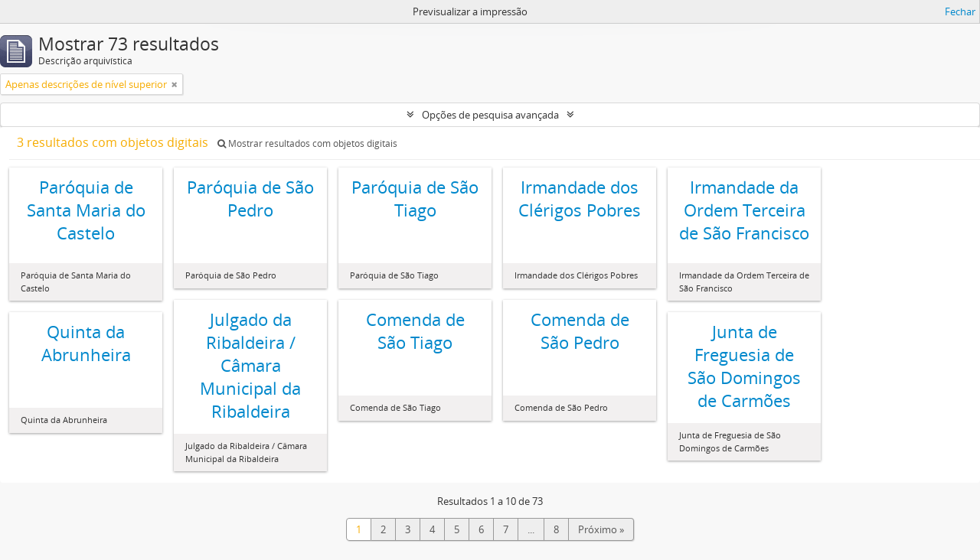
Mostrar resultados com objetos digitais (307, 143)
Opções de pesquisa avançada (490, 115)
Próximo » (601, 529)
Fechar (960, 11)
